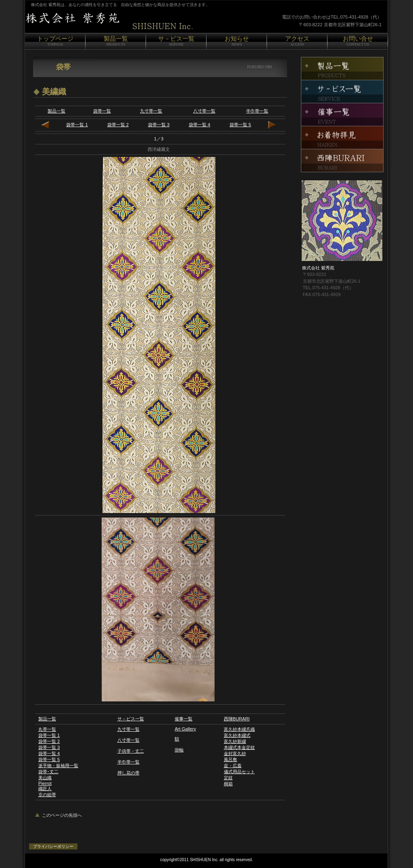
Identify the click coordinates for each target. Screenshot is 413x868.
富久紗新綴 (235, 741)
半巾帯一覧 (257, 111)
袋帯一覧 (102, 111)
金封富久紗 (235, 753)
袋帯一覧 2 (118, 125)
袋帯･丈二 (48, 772)
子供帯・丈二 (131, 751)
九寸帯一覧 (151, 111)
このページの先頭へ (62, 815)
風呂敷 (230, 759)
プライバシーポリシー (53, 846)
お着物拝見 (342, 138)
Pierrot (45, 783)
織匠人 (45, 789)
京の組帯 (47, 795)
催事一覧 (184, 719)
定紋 (228, 778)
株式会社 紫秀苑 (126, 21)
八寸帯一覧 (204, 111)
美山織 (45, 778)
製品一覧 (56, 111)
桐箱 (228, 784)
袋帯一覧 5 (240, 125)
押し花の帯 (128, 773)
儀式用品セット (239, 772)
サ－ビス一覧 (131, 719)
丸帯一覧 (47, 729)
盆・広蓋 (233, 766)
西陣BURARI (237, 719)
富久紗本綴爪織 (239, 729)
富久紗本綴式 (237, 735)
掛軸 (179, 750)
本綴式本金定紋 (239, 747)
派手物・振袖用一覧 (58, 766)
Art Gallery (185, 729)
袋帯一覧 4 (199, 125)
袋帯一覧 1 (77, 125)
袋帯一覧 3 (159, 125)
